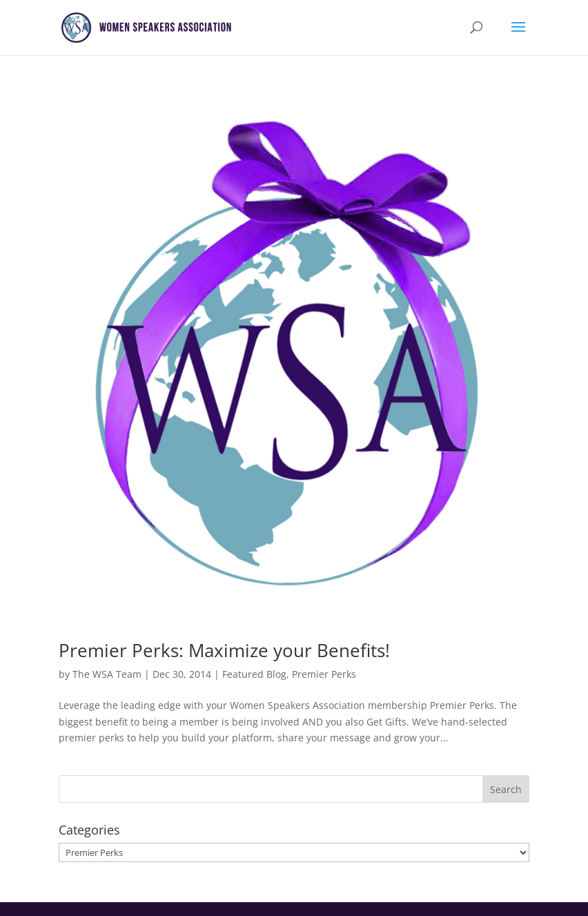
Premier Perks (324, 674)
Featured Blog (254, 674)
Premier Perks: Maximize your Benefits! (224, 650)
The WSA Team (107, 674)
